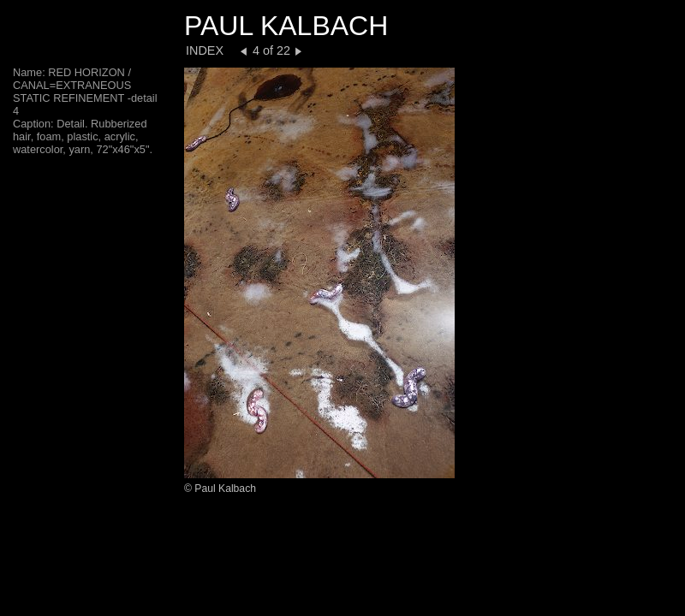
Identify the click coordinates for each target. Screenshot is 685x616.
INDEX (205, 50)
